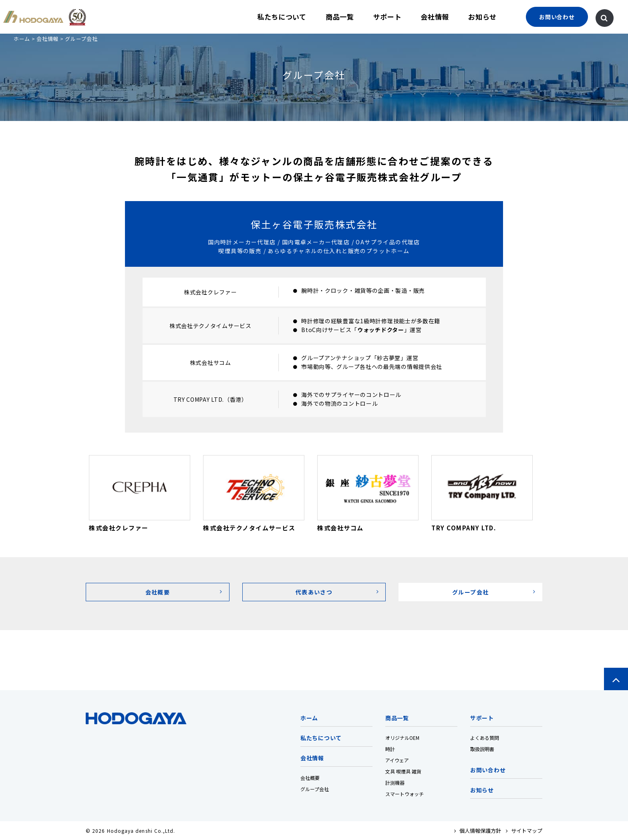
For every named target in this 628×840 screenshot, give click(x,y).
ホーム (22, 39)
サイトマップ (524, 831)
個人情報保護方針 (478, 831)
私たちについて (282, 17)
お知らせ (482, 17)
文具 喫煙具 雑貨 (403, 771)
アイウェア (397, 760)
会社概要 (310, 778)
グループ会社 (315, 789)
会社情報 (435, 17)
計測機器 (395, 783)
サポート (387, 17)
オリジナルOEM (402, 738)
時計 (390, 749)
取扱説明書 (482, 749)
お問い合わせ (488, 770)
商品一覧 (340, 17)
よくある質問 (485, 738)
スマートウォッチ (405, 794)
